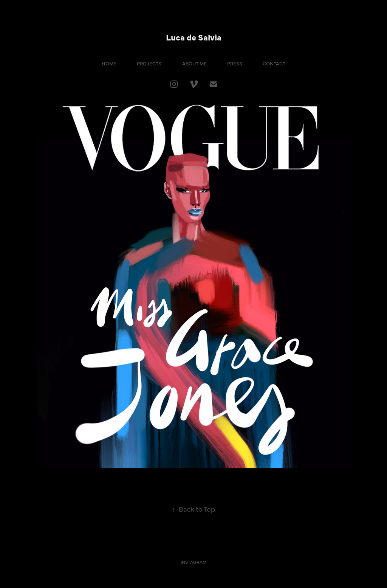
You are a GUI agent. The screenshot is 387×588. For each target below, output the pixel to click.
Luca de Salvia (194, 37)
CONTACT (274, 63)
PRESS (235, 63)
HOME (109, 63)
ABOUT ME (194, 63)
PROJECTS (149, 63)
